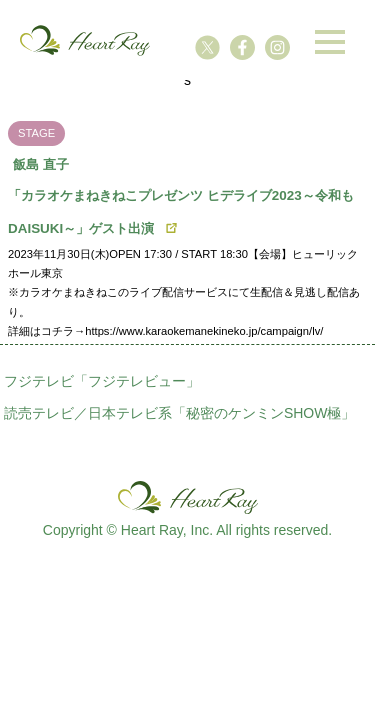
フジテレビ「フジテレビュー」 (102, 381)
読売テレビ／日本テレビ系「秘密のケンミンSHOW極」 (180, 413)
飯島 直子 (41, 164)
